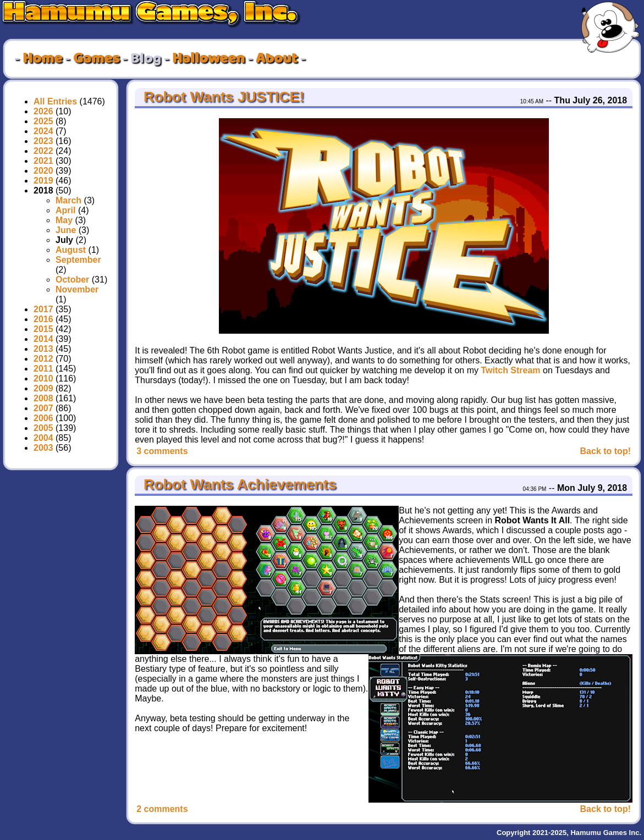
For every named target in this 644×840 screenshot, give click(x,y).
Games (96, 59)
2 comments (162, 809)
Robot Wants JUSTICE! (222, 97)
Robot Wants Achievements (238, 484)
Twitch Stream (510, 370)
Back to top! (606, 451)
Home (42, 59)
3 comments (162, 451)
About (277, 59)
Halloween (208, 59)
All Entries (55, 101)
